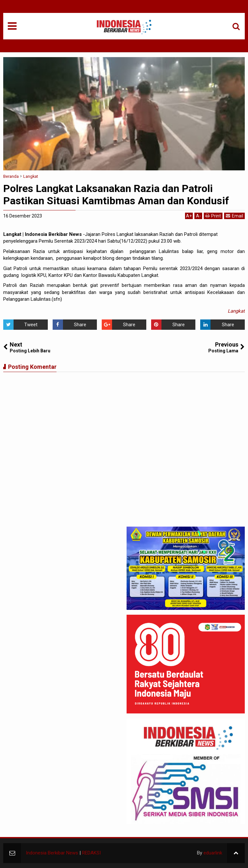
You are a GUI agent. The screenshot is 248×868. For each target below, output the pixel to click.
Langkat (236, 311)
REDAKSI (91, 853)
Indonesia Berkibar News (52, 853)
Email (234, 216)
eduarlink (213, 853)
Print (213, 216)
